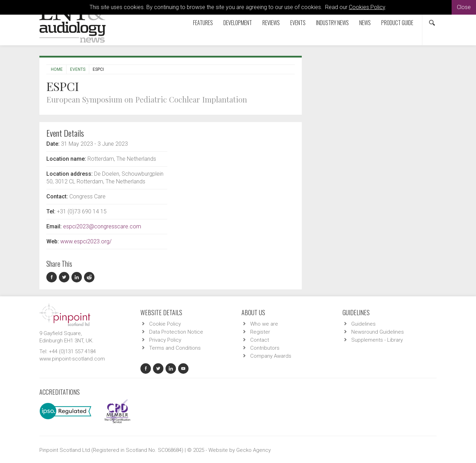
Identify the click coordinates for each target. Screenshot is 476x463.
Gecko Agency (254, 450)
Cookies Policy (367, 7)
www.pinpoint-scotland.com (72, 359)
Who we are (264, 324)
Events (298, 23)
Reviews (271, 23)
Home (57, 69)
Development (238, 23)
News (365, 23)
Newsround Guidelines (378, 332)
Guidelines (363, 324)
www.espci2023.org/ (86, 241)
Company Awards (271, 356)
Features (203, 23)
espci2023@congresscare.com (102, 226)
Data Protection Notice (176, 332)
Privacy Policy (165, 340)
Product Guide (397, 23)
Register (260, 332)
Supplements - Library (377, 340)
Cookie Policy (165, 324)
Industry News (332, 23)
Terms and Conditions (175, 348)
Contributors (265, 348)
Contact (260, 340)
